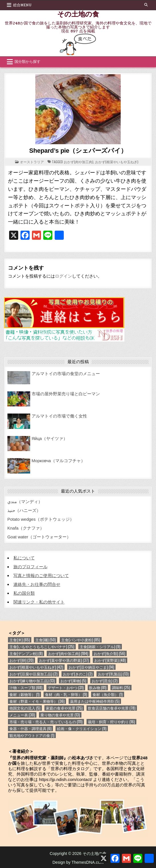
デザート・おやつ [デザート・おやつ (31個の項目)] (66, 688)
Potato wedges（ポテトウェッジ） (41, 519)
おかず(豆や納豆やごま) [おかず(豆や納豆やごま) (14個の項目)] (91, 667)
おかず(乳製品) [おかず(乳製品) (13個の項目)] (113, 674)
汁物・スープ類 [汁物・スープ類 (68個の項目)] (26, 688)
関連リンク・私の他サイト (39, 602)
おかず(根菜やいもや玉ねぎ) (117, 162)
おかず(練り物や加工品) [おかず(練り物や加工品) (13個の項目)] (32, 681)
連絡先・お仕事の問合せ (37, 584)
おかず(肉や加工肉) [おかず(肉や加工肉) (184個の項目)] (68, 653)
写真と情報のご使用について (41, 575)
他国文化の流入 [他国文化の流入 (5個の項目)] (25, 708)
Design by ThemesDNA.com (78, 862)
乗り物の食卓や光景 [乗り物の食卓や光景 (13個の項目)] (60, 715)
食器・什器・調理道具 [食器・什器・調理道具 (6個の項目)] (30, 728)
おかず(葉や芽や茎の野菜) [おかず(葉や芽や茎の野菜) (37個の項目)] (64, 660)
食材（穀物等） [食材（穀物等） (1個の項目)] (24, 694)
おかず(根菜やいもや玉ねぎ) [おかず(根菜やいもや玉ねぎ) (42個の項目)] (36, 667)
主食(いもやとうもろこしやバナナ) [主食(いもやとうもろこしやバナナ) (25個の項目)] (42, 647)
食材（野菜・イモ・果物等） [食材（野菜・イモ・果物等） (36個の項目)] (37, 701)
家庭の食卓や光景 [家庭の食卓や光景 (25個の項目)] (64, 708)
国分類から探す (27, 62)
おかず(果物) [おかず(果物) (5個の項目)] (73, 681)
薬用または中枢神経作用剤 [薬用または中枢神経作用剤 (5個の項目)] (95, 701)
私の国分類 (24, 593)
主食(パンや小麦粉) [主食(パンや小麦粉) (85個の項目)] (81, 640)
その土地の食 (78, 14)
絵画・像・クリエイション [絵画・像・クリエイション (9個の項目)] (82, 728)
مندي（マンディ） (25, 502)
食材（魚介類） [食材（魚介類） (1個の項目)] (108, 694)
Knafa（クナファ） (26, 528)
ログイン (63, 276)
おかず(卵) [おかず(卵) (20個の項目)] (21, 660)
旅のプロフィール (30, 567)
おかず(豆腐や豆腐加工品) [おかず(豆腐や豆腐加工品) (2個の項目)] (33, 674)
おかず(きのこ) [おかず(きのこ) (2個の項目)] (78, 674)
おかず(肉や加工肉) (79, 162)
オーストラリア (32, 162)
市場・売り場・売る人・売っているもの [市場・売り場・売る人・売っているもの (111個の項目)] (46, 722)
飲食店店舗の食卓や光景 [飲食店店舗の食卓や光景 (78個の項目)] (112, 708)
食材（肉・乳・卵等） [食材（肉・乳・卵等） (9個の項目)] (66, 694)
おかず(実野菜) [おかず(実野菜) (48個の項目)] (110, 660)
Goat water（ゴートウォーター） (39, 537)
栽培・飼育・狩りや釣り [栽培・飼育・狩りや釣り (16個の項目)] (111, 722)
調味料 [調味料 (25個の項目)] (121, 688)
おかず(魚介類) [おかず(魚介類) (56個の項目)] (109, 653)
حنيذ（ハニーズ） (24, 510)
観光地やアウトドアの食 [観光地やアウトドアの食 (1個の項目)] (32, 735)
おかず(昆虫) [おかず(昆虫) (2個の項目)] (105, 681)
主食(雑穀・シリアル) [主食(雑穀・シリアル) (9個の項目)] (100, 647)
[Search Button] (146, 5)
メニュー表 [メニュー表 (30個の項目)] (22, 715)
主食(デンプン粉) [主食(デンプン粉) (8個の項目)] (26, 653)
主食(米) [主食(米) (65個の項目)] (20, 640)
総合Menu (22, 5)
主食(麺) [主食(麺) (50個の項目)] (46, 640)
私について (24, 558)
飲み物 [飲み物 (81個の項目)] (98, 688)
